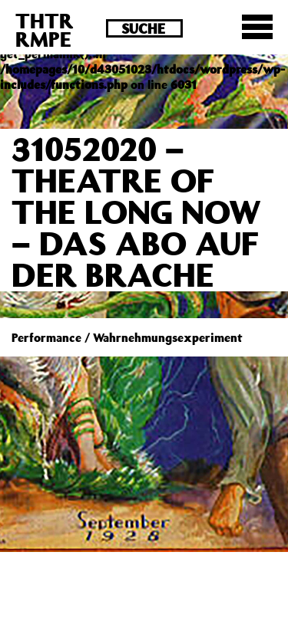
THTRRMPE (45, 30)
